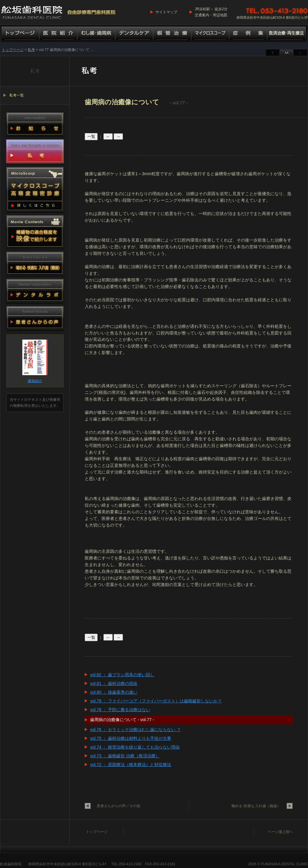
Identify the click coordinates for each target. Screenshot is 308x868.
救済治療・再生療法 (288, 34)
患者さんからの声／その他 (118, 806)
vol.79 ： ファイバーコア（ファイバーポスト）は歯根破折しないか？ (156, 701)
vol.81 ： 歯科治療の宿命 (114, 683)
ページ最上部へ (281, 832)
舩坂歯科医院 (11, 864)
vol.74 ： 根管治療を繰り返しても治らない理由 (135, 747)
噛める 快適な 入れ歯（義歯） (256, 806)
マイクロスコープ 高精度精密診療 (35, 189)
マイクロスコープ (210, 34)
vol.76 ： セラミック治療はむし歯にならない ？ (135, 730)
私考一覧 (17, 95)
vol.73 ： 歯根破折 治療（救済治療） (125, 756)
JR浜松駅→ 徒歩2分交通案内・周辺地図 (211, 12)
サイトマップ (166, 12)
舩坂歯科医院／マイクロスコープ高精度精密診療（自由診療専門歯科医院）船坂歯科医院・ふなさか (59, 12)
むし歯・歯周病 (96, 34)
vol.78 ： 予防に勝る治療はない (120, 710)
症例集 (248, 34)
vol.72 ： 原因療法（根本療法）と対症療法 (131, 765)
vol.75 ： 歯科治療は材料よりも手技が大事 (131, 738)
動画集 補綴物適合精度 (35, 232)
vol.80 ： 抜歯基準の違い (114, 692)
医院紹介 (58, 34)
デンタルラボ (35, 291)
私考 (31, 50)
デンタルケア (134, 34)
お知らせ (35, 124)
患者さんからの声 (35, 318)
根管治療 (172, 34)
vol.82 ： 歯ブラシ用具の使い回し (122, 675)
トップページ (20, 34)
